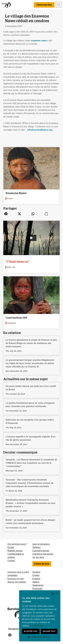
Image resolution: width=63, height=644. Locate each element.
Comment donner (41, 551)
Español (36, 579)
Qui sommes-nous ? (17, 544)
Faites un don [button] (44, 5)
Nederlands (38, 585)
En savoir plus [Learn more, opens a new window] (37, 626)
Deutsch (36, 572)
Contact (11, 561)
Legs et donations (41, 544)
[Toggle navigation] (59, 5)
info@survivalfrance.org (40, 130)
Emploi (11, 547)
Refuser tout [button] (49, 631)
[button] (40, 637)
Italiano (36, 582)
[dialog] (40, 616)
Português (37, 589)
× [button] (56, 594)
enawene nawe (39, 41)
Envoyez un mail (15, 579)
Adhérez (36, 547)
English (36, 575)
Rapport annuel (15, 551)
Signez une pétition (17, 582)
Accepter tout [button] (31, 631)
